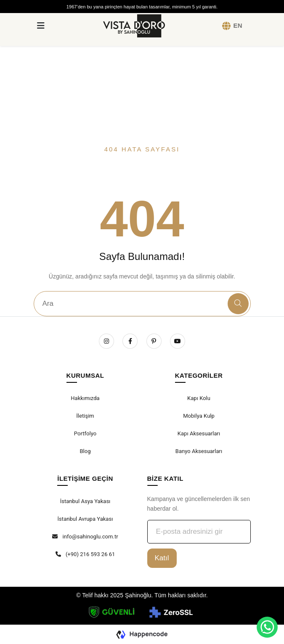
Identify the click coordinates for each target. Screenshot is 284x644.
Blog (85, 451)
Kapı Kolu (199, 398)
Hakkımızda (85, 398)
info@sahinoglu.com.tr (85, 537)
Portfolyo (85, 433)
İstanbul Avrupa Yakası (85, 519)
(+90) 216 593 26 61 (85, 554)
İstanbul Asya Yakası (85, 501)
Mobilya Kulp (199, 416)
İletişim (85, 416)
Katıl (162, 558)
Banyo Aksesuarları (199, 451)
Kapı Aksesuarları (199, 433)
